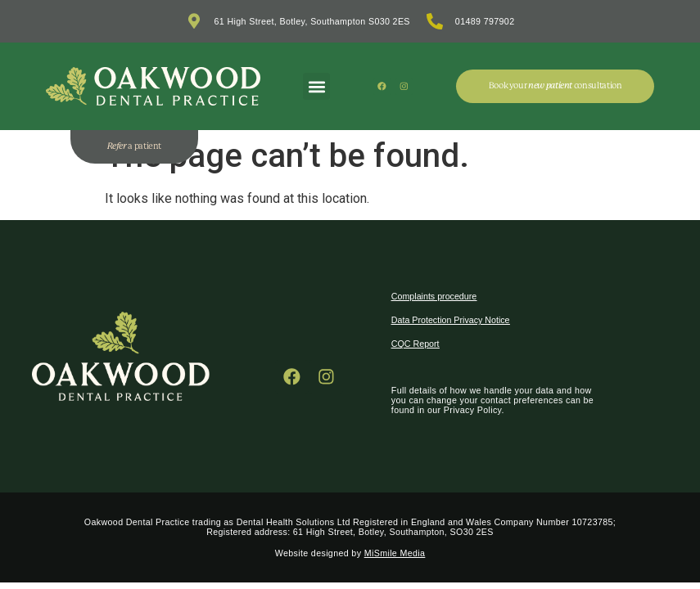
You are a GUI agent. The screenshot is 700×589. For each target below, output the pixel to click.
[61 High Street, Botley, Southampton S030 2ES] (194, 21)
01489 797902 (485, 21)
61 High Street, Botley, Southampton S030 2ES (312, 21)
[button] (316, 86)
